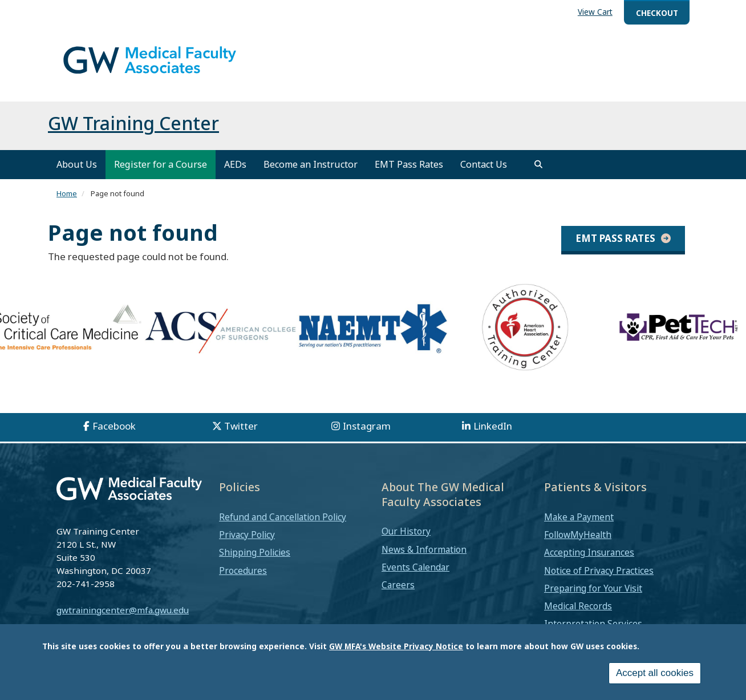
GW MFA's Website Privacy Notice (396, 646)
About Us (77, 174)
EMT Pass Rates (409, 174)
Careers (398, 594)
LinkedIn (493, 436)
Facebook (114, 436)
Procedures (243, 580)
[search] (538, 174)
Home (67, 203)
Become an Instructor (311, 174)
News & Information (424, 559)
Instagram (367, 436)
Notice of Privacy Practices (599, 580)
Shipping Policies (255, 563)
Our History (406, 541)
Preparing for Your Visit (593, 598)
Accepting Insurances (589, 563)
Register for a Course (161, 174)
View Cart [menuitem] (595, 12)
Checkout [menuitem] (657, 13)
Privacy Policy (247, 544)
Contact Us (484, 174)
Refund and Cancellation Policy (283, 527)
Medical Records (578, 616)
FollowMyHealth (578, 544)
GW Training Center (133, 133)
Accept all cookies (655, 673)
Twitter (241, 436)
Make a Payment (579, 527)
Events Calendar (415, 577)
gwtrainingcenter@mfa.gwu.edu (123, 620)
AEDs (235, 174)
